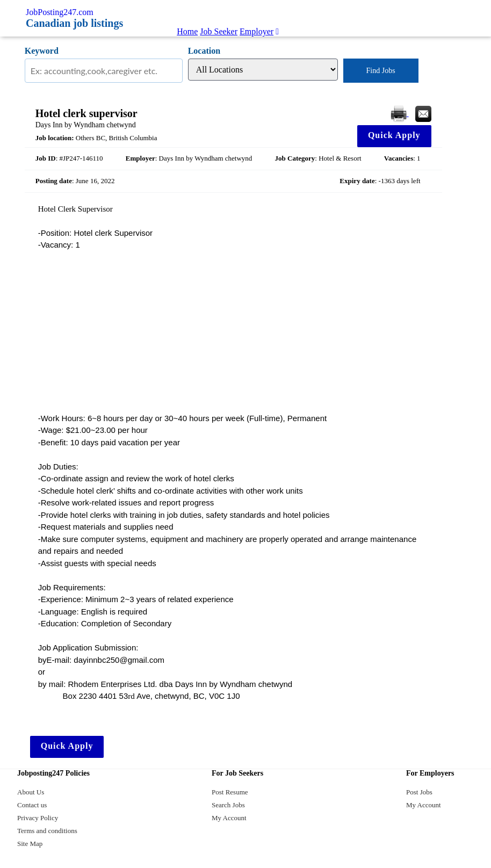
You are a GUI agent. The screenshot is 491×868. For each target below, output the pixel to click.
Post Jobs (419, 792)
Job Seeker (219, 31)
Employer (257, 31)
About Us (31, 792)
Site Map (30, 844)
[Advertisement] (233, 332)
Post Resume (230, 792)
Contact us (32, 805)
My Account (229, 818)
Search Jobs (228, 805)
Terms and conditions (47, 831)
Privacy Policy (38, 818)
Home (187, 31)
